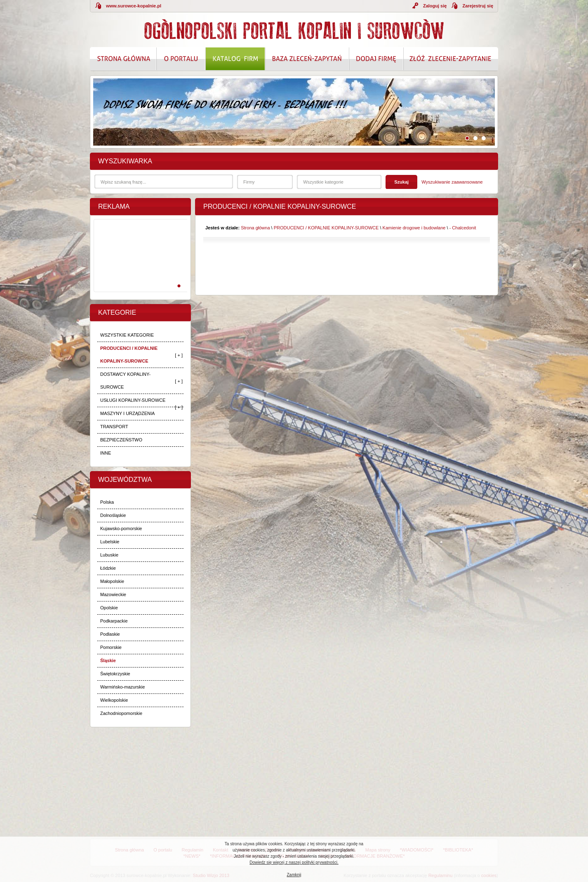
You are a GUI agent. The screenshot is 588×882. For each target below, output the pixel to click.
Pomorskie (111, 647)
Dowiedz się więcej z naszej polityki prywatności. (294, 862)
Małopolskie (112, 581)
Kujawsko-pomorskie (121, 528)
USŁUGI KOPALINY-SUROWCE (133, 400)
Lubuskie (109, 555)
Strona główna (255, 228)
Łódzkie (108, 568)
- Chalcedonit (463, 228)
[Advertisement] (139, 264)
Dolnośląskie (113, 515)
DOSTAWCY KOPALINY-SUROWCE (125, 381)
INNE (106, 453)
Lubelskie (110, 542)
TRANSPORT (114, 427)
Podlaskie (110, 634)
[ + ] (179, 355)
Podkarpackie (114, 621)
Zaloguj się (435, 6)
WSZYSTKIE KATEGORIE (127, 335)
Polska (107, 502)
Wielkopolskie (114, 700)
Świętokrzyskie (115, 674)
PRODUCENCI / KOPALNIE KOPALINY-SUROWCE (129, 355)
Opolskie (109, 608)
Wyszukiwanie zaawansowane (452, 182)
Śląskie (108, 660)
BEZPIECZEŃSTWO (121, 440)
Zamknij (294, 875)
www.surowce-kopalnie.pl (134, 6)
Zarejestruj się (478, 6)
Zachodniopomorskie (121, 713)
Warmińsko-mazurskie (122, 687)
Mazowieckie (113, 594)
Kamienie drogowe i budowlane (414, 228)
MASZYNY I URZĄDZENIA (127, 413)
